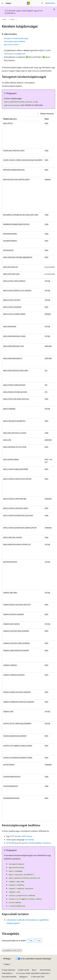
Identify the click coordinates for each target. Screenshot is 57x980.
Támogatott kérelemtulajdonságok (16, 38)
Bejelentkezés (50, 3)
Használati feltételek (9, 977)
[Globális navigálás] (2, 3)
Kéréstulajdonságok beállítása (14, 41)
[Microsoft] (29, 3)
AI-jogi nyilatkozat (9, 970)
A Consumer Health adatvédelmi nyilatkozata (32, 973)
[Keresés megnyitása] (42, 3)
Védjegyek (23, 977)
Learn (4, 19)
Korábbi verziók (24, 970)
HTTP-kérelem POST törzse (21, 836)
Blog (34, 970)
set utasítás (29, 839)
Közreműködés (45, 970)
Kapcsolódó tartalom (11, 44)
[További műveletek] (53, 19)
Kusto (12, 19)
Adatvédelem (7, 973)
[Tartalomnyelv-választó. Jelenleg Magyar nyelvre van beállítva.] (7, 959)
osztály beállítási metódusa (29, 843)
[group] (28, 469)
